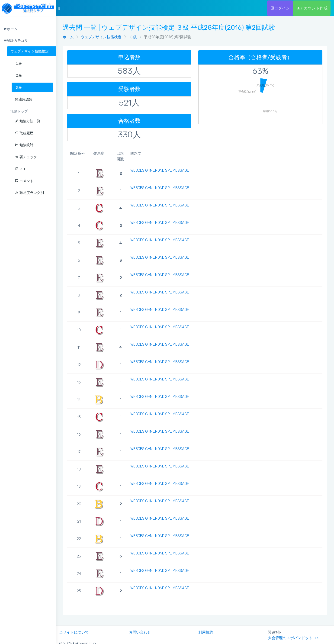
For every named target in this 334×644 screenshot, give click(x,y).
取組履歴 (24, 133)
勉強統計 (24, 145)
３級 (133, 37)
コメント (24, 181)
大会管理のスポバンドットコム (294, 638)
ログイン (280, 8)
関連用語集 (24, 99)
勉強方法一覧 (28, 121)
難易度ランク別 (29, 193)
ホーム (68, 37)
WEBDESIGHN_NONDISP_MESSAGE (160, 170)
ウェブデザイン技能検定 (30, 51)
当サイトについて (74, 632)
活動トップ (19, 111)
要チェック (26, 157)
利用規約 (206, 632)
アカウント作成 (312, 8)
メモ (21, 169)
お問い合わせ (140, 632)
